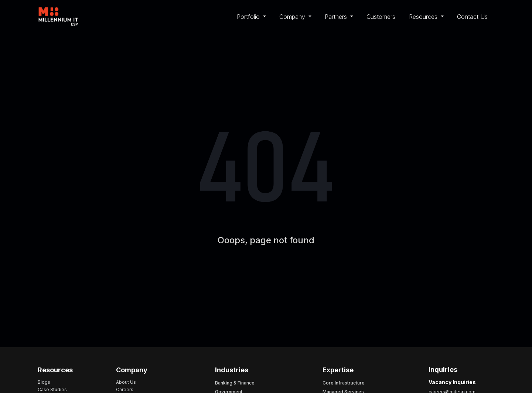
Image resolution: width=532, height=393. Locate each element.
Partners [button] (337, 17)
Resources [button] (424, 17)
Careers (125, 389)
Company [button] (293, 17)
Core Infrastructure (344, 383)
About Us (126, 382)
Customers (381, 17)
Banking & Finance (235, 383)
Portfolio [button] (249, 17)
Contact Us (472, 17)
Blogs (44, 382)
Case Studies (52, 389)
